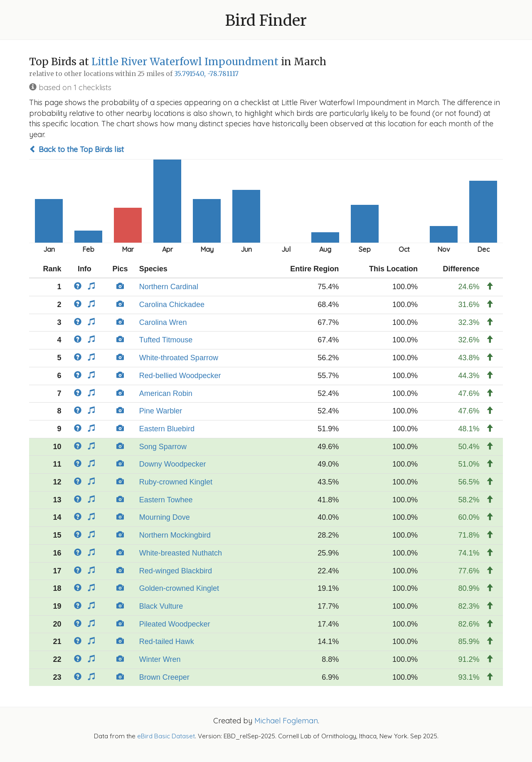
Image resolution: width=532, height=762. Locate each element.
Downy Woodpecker (173, 464)
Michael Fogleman (286, 721)
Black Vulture (161, 606)
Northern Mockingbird (175, 535)
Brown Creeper (164, 677)
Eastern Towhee (166, 500)
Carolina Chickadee (172, 305)
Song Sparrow (163, 447)
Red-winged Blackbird (176, 571)
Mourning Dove (165, 517)
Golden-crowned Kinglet (179, 588)
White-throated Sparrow (179, 358)
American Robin (166, 393)
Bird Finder (266, 21)
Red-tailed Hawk (167, 642)
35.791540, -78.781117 (206, 74)
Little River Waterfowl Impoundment (185, 62)
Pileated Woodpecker (175, 624)
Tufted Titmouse (166, 340)
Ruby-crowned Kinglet (176, 482)
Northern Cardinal (169, 287)
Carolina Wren (163, 322)
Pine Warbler (161, 411)
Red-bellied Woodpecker (180, 376)
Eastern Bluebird (167, 429)
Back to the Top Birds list (76, 149)
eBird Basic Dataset (166, 736)
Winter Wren (160, 659)
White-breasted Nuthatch (181, 553)
